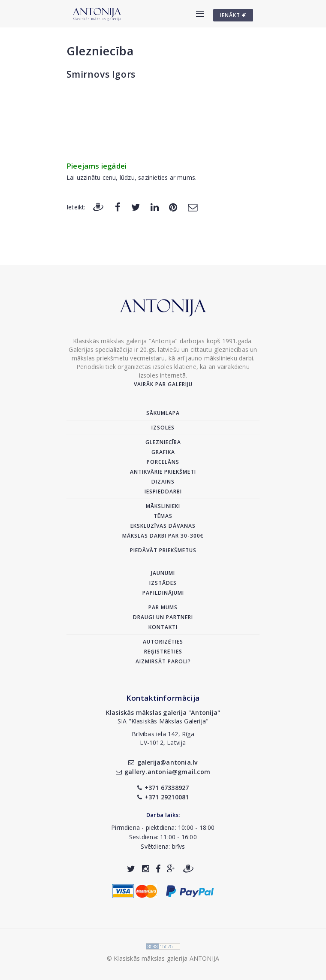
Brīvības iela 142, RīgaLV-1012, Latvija (163, 738)
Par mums (163, 607)
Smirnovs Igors (101, 74)
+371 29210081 (163, 797)
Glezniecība (100, 51)
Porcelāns (163, 462)
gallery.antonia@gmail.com (163, 772)
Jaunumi (163, 573)
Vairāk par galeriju (163, 384)
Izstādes (163, 583)
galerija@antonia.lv (163, 762)
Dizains (163, 482)
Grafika (163, 452)
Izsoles (163, 428)
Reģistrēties (163, 652)
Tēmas (163, 516)
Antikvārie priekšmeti (163, 472)
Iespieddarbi (163, 492)
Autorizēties (163, 642)
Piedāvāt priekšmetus (163, 550)
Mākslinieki (163, 506)
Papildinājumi (163, 593)
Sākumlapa (163, 413)
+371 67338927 (163, 788)
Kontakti (163, 627)
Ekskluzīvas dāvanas (163, 526)
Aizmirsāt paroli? (163, 661)
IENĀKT (233, 15)
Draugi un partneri (163, 617)
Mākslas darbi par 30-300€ (163, 536)
